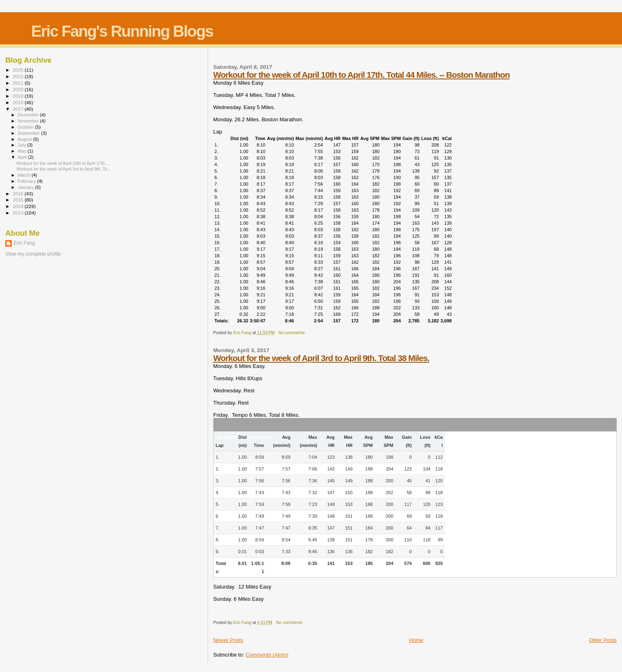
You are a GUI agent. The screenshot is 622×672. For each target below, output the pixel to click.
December (29, 115)
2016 (19, 194)
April (23, 157)
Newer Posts (228, 640)
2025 (19, 70)
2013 (19, 213)
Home (416, 640)
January (27, 187)
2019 (19, 96)
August (26, 139)
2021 (19, 83)
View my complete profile (33, 254)
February (28, 181)
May (23, 151)
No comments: (293, 333)
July (23, 145)
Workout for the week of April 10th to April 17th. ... (64, 163)
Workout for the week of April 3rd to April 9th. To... (64, 169)
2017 (19, 109)
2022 (19, 76)
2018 (19, 102)
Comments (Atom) (267, 655)
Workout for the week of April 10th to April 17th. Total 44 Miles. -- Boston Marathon (361, 75)
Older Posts (603, 640)
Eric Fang (24, 243)
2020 (19, 89)
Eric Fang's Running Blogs (122, 31)
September (30, 133)
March (25, 175)
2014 (19, 206)
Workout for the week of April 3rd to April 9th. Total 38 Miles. (321, 358)
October (27, 127)
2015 (19, 200)
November (29, 121)
